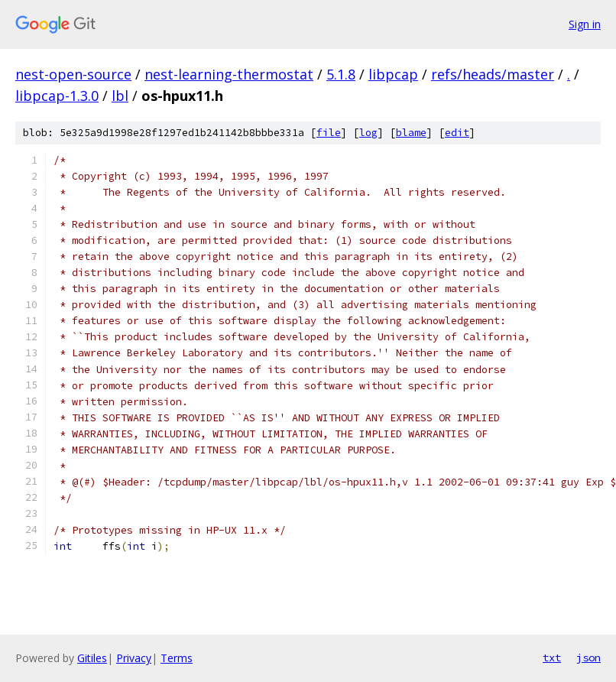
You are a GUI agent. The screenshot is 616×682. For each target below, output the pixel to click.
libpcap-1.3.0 (57, 96)
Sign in (585, 24)
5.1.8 (341, 74)
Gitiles (92, 658)
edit (457, 133)
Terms (177, 658)
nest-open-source (73, 74)
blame (411, 133)
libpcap (393, 74)
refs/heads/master (493, 74)
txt (552, 658)
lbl (120, 96)
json (588, 658)
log (368, 133)
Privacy (134, 658)
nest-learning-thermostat (229, 74)
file (329, 133)
